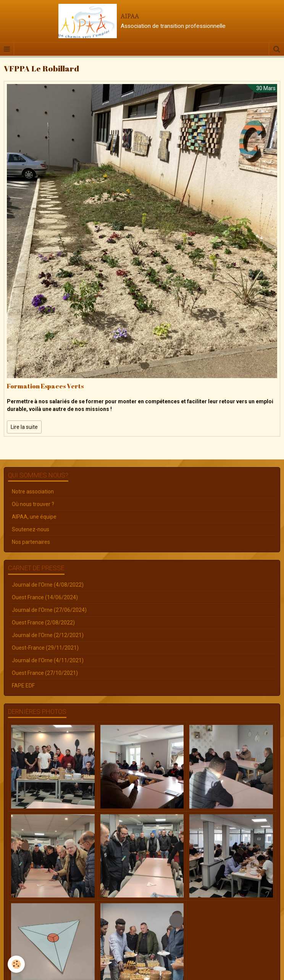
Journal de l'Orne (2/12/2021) (48, 635)
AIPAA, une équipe (34, 517)
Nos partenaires (31, 542)
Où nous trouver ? (33, 504)
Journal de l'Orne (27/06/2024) (49, 610)
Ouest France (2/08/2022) (43, 623)
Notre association (33, 492)
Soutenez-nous (31, 529)
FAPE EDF (23, 686)
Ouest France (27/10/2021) (45, 673)
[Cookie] (16, 964)
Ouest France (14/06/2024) (45, 597)
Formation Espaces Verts (45, 386)
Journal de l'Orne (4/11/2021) (48, 660)
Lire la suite (24, 427)
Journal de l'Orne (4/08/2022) (48, 585)
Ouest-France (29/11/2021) (45, 648)
